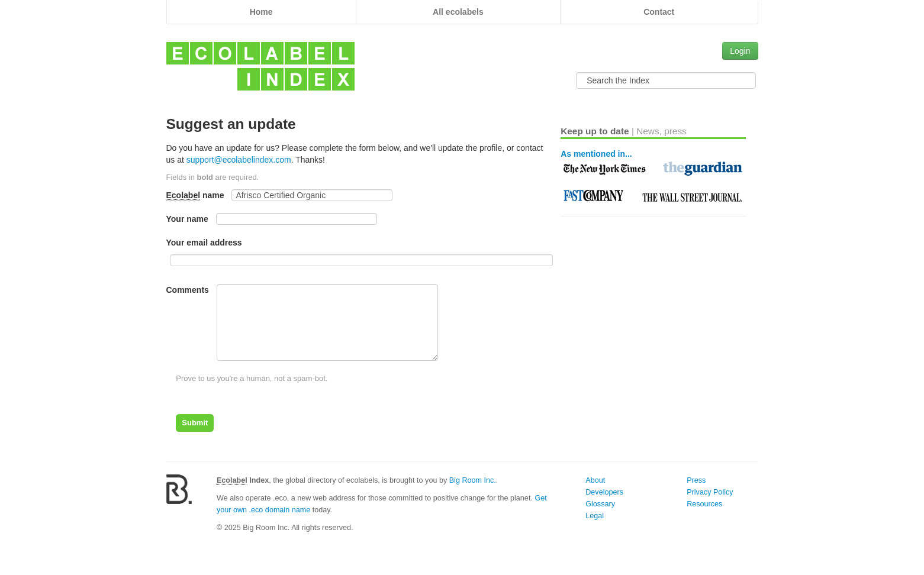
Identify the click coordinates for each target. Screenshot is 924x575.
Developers (604, 492)
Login (740, 51)
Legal (595, 516)
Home (261, 12)
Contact (659, 12)
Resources (704, 504)
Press (696, 480)
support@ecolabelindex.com (239, 160)
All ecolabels (458, 12)
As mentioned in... (596, 154)
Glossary (600, 504)
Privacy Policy (710, 492)
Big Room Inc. (473, 480)
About (595, 480)
